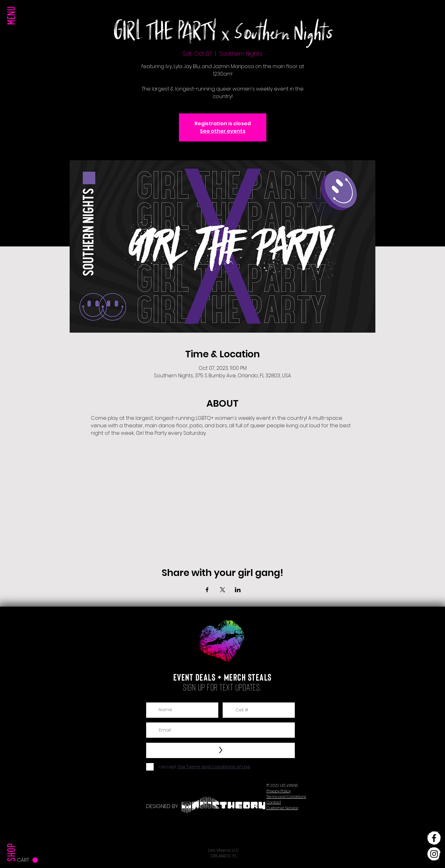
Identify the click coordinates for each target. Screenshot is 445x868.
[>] (220, 750)
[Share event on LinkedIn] (238, 590)
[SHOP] (13, 840)
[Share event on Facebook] (207, 590)
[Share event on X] (223, 590)
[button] (13, 28)
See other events (223, 131)
